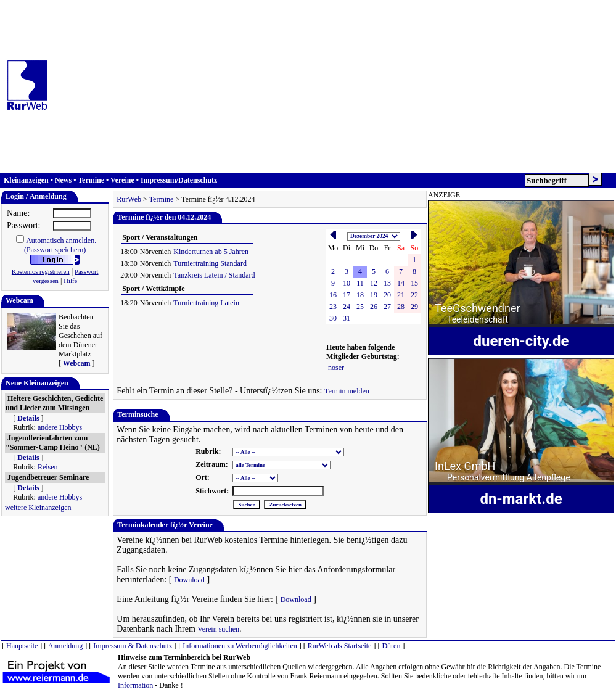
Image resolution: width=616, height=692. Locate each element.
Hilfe (70, 281)
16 (333, 295)
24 (347, 307)
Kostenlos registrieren (41, 272)
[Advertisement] (334, 86)
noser (336, 368)
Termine (91, 180)
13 (387, 283)
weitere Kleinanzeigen (38, 508)
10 (347, 283)
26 (374, 307)
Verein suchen (218, 629)
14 (401, 283)
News (63, 180)
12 (374, 283)
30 (333, 318)
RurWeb (129, 199)
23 (333, 307)
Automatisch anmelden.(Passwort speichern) (60, 245)
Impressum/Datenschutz (179, 180)
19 (374, 295)
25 (360, 307)
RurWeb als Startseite (340, 646)
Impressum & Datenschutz (133, 646)
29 (414, 307)
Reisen (48, 467)
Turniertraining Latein (206, 303)
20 (387, 295)
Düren (391, 646)
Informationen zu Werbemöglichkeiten (240, 646)
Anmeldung (66, 646)
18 (360, 295)
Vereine (122, 180)
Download (189, 580)
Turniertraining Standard (210, 263)
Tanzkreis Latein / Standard (214, 275)
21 (401, 295)
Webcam (77, 363)
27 (387, 307)
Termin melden (347, 391)
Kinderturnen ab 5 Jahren (211, 252)
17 (347, 295)
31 (347, 318)
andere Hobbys (60, 427)
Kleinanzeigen (26, 180)
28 (401, 307)
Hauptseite (22, 646)
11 (360, 283)
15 (414, 283)
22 (414, 295)
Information (135, 685)
